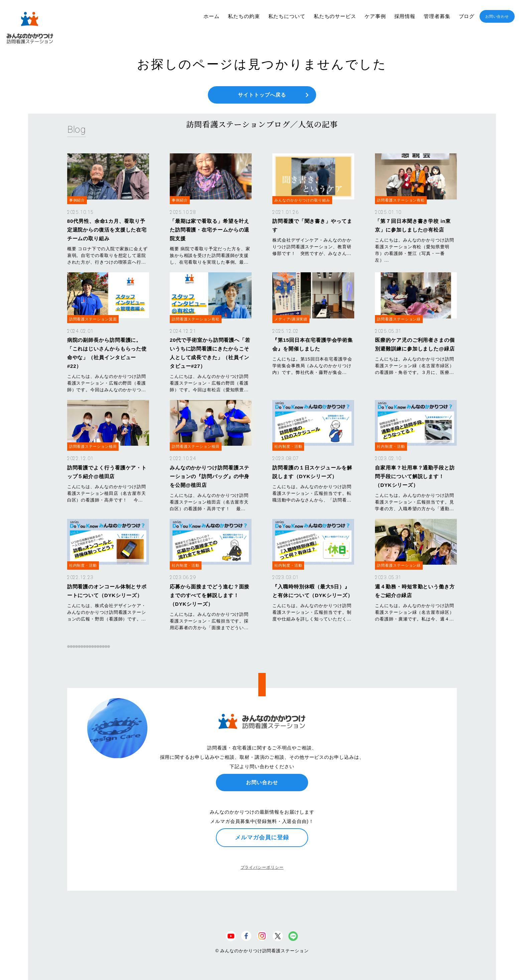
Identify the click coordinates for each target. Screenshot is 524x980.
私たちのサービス (335, 16)
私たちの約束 (244, 16)
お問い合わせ (497, 16)
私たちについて (287, 16)
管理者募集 (437, 16)
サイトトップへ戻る (262, 95)
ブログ (467, 16)
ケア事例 (375, 16)
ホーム (212, 16)
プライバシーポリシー (262, 867)
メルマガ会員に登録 (262, 837)
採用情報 (405, 16)
